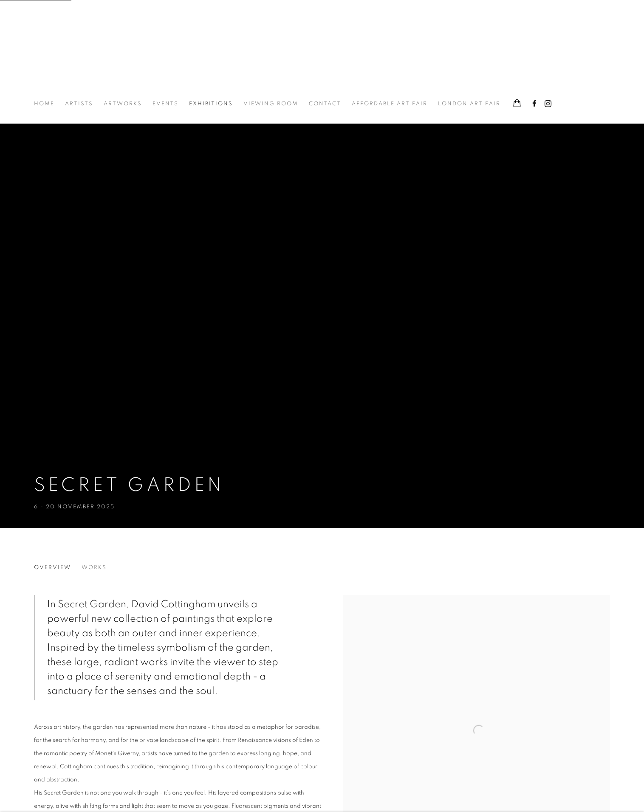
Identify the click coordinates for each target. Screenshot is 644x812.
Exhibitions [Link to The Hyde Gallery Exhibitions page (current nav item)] (211, 104)
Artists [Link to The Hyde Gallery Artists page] (79, 104)
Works (94, 568)
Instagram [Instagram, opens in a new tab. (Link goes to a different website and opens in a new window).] (548, 104)
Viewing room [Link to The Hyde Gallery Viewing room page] (271, 104)
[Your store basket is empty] (517, 104)
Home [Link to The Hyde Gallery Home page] (44, 104)
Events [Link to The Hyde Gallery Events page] (165, 104)
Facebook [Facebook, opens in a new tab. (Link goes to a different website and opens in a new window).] (534, 104)
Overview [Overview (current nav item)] (52, 568)
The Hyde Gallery (76, 54)
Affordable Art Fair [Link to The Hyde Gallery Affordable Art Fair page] (390, 104)
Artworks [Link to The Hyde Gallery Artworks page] (123, 104)
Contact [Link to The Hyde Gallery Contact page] (325, 104)
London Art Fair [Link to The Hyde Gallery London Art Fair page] (469, 104)
